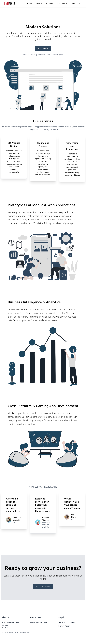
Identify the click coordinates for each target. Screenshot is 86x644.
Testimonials (62, 4)
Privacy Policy (64, 626)
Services (39, 4)
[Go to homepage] (9, 4)
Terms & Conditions (67, 622)
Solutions (50, 4)
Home (30, 4)
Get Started (43, 49)
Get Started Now (43, 587)
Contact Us (76, 4)
